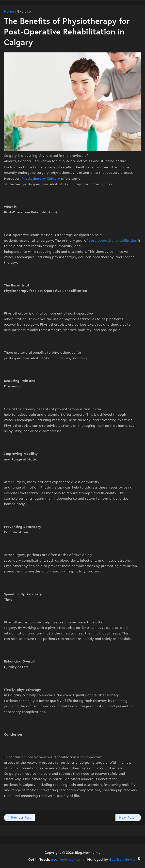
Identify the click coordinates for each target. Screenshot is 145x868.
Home (9, 12)
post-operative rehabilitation (113, 241)
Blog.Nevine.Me (88, 853)
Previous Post (21, 817)
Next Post (127, 817)
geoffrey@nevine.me (68, 860)
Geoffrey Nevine (125, 860)
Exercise (24, 12)
